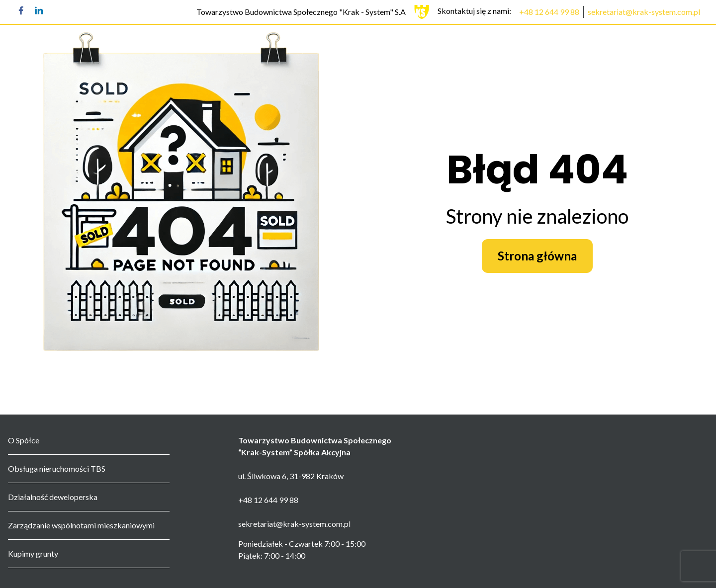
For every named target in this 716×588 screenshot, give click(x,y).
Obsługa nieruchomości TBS (57, 468)
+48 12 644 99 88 (549, 12)
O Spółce (24, 440)
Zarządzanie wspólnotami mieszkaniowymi (81, 525)
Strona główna (537, 256)
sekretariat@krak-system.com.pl (644, 12)
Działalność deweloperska (53, 497)
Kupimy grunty (33, 553)
